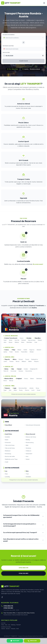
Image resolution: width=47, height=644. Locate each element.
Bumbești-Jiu (35, 359)
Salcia (23, 342)
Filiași (14, 350)
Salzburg (13, 625)
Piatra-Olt (7, 371)
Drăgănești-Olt (34, 369)
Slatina (7, 369)
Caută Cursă (23, 61)
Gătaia (16, 390)
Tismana (12, 361)
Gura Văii (18, 340)
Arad (17, 629)
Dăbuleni (40, 350)
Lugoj (15, 388)
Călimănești (40, 379)
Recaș (38, 388)
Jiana (6, 342)
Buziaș (21, 390)
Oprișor (11, 342)
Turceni (28, 359)
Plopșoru (37, 361)
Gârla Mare (30, 342)
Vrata (36, 342)
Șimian (11, 340)
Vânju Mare (38, 338)
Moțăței (32, 352)
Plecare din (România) (9, 35)
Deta (11, 390)
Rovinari (21, 359)
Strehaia (29, 338)
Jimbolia (32, 388)
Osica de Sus (29, 371)
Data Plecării (6, 53)
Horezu (27, 379)
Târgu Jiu (7, 359)
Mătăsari (24, 361)
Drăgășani (19, 379)
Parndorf (18, 625)
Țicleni (6, 361)
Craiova (7, 350)
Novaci (18, 361)
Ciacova (28, 390)
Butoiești (24, 340)
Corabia (26, 369)
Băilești (20, 350)
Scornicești (14, 371)
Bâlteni (31, 361)
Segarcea (32, 350)
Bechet (18, 352)
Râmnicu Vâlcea (9, 379)
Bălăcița (17, 342)
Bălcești (12, 381)
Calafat (26, 350)
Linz (9, 625)
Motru (15, 359)
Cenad (39, 390)
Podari (12, 352)
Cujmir (6, 340)
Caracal (19, 369)
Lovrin (34, 390)
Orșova (22, 338)
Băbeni (33, 379)
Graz (6, 625)
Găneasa (21, 371)
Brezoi (6, 381)
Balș (13, 369)
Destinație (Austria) (8, 46)
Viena (3, 625)
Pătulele (40, 340)
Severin (8, 629)
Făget (6, 390)
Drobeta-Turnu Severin (11, 338)
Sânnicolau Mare (23, 388)
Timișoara (7, 388)
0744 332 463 (23, 573)
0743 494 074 (23, 568)
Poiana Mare (25, 352)
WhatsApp (15, 641)
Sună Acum (32, 641)
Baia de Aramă (32, 340)
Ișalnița (6, 352)
